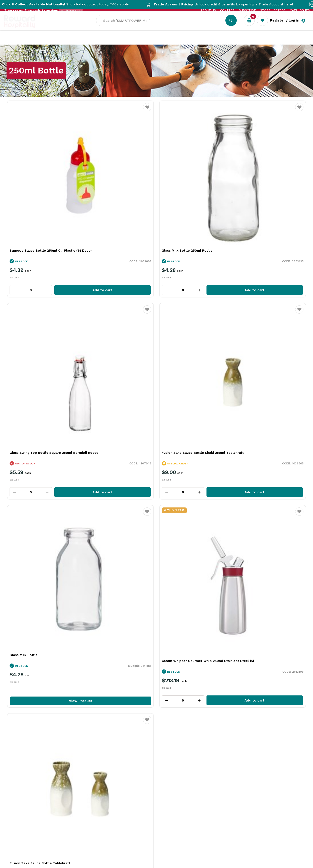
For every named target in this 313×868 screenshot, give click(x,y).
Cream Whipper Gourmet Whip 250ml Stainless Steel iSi (116, 309)
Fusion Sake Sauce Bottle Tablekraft (192, 301)
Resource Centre (120, 41)
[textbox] (198, 26)
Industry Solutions (79, 41)
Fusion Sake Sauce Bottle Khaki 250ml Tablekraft (270, 177)
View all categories (288, 371)
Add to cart (53, 214)
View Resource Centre (273, 642)
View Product (43, 346)
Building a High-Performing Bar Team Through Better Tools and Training (62, 710)
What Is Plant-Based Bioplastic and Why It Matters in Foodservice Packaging (153, 713)
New (161, 41)
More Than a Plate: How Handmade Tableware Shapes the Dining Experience (246, 713)
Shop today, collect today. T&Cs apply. (76, 4)
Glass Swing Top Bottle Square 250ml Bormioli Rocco (193, 177)
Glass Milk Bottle (24, 301)
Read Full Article (38, 748)
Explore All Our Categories (156, 500)
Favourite (71, 110)
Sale (146, 42)
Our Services (43, 41)
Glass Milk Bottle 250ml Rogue (111, 175)
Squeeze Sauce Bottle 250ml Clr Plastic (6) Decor (42, 177)
